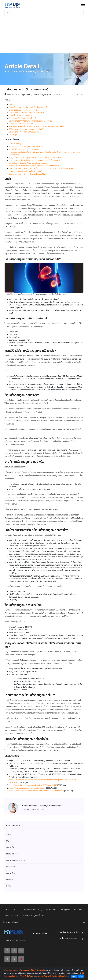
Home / (8, 72)
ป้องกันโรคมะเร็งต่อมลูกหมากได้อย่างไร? (24, 132)
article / (15, 72)
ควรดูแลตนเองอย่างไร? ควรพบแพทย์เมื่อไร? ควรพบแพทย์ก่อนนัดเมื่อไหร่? (37, 127)
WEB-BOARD (51, 910)
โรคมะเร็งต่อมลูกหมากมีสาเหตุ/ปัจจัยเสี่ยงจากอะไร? (28, 107)
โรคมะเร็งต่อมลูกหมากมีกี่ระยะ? (21, 116)
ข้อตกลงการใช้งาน (12, 916)
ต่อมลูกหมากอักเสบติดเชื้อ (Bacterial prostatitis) (27, 174)
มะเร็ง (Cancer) (15, 144)
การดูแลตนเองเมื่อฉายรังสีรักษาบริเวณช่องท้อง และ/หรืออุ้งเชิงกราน (34, 160)
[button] (83, 5)
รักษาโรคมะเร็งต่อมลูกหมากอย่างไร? (23, 118)
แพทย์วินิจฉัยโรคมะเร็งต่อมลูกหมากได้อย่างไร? (26, 113)
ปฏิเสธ (81, 976)
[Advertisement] (44, 36)
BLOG (17, 910)
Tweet (80, 95)
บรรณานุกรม (14, 135)
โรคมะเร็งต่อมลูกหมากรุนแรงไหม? (22, 124)
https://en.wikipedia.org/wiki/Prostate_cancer (27, 788)
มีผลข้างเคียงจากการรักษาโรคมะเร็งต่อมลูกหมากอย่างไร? (31, 121)
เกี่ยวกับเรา (78, 910)
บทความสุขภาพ (29, 910)
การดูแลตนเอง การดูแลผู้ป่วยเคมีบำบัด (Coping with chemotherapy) (35, 158)
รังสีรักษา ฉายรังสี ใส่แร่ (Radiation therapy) (26, 147)
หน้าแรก (8, 910)
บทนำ (11, 105)
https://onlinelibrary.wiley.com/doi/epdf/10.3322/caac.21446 (33, 785)
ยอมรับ (74, 976)
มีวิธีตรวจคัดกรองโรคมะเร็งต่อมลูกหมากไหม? (26, 129)
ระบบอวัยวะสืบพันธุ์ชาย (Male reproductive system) (29, 163)
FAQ (40, 910)
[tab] (44, 923)
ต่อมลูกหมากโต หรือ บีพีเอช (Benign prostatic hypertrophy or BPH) (35, 166)
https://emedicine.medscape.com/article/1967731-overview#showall (37, 791)
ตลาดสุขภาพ (65, 910)
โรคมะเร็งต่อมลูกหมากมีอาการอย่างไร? (23, 110)
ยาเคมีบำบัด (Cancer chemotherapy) (23, 149)
